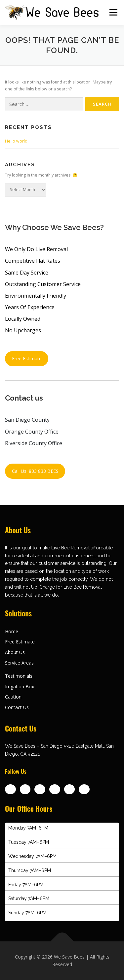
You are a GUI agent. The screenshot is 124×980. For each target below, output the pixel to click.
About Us (15, 652)
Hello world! (17, 141)
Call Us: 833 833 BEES (35, 471)
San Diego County (27, 420)
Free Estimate (27, 359)
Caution (13, 697)
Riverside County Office (34, 443)
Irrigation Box (20, 686)
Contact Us (17, 707)
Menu (113, 12)
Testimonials (19, 676)
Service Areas (19, 663)
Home (12, 631)
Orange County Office (32, 432)
